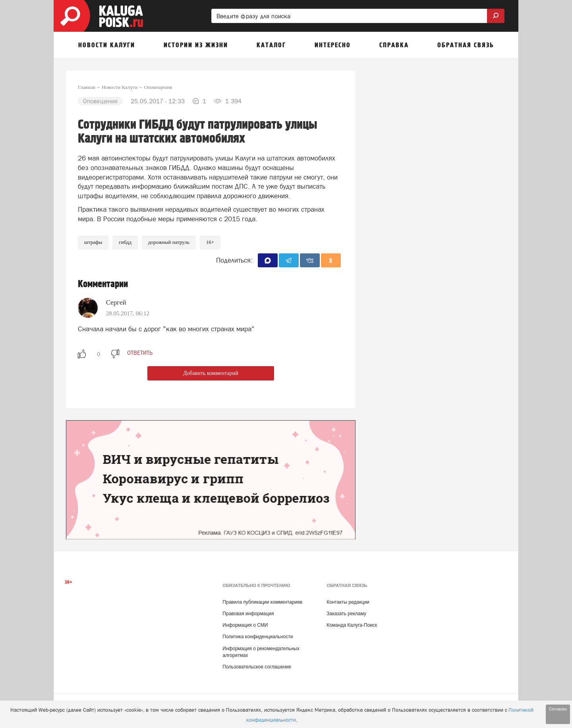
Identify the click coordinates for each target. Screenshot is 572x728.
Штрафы (93, 242)
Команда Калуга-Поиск (352, 625)
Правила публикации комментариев (262, 602)
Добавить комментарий (211, 373)
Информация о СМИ (245, 625)
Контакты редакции (348, 602)
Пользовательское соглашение (257, 667)
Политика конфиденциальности (258, 637)
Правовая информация (248, 614)
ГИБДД (125, 242)
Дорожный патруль (169, 242)
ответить (140, 353)
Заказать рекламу (346, 614)
